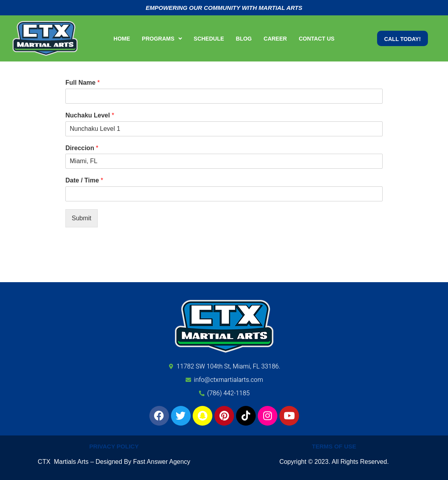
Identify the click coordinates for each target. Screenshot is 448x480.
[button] (162, 39)
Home (122, 39)
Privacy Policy (114, 446)
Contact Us (317, 39)
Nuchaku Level (90, 115)
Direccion (82, 148)
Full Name (83, 83)
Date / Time (84, 180)
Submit (82, 218)
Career (275, 39)
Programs (162, 39)
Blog (244, 39)
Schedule (209, 39)
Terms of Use (334, 446)
